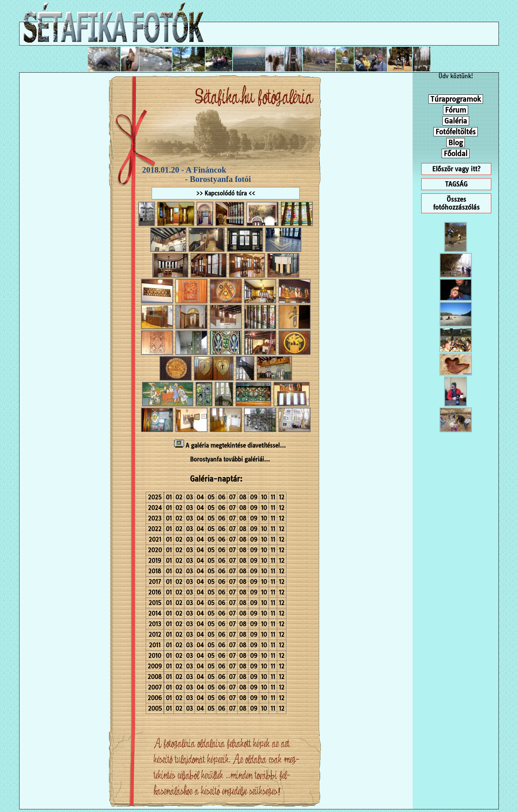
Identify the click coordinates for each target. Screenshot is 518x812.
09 (254, 497)
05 (211, 497)
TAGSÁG (456, 184)
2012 (155, 635)
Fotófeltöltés (456, 132)
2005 (155, 709)
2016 (155, 592)
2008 (155, 677)
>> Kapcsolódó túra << (226, 193)
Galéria (456, 121)
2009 (155, 666)
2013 (155, 624)
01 (169, 497)
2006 (155, 698)
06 (222, 497)
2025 (155, 497)
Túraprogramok (456, 99)
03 (189, 497)
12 (282, 497)
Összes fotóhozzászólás (456, 203)
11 (273, 497)
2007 (155, 687)
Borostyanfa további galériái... (230, 459)
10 (264, 497)
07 (232, 497)
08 (243, 497)
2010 (155, 656)
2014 (155, 613)
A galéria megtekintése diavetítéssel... (230, 445)
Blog (456, 143)
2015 (155, 603)
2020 (155, 550)
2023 (155, 518)
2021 (155, 540)
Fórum (456, 110)
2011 (155, 645)
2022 (155, 529)
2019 (155, 561)
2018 (155, 571)
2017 (155, 582)
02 (179, 497)
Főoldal (456, 153)
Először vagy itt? (456, 169)
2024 (155, 508)
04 (200, 497)
